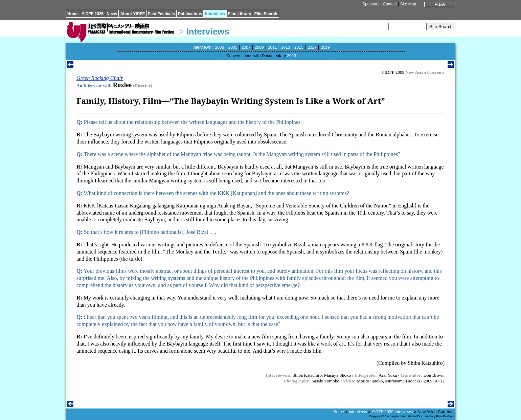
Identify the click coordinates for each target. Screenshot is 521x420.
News (112, 14)
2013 (286, 47)
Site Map (408, 4)
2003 (220, 47)
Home (73, 14)
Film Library (240, 14)
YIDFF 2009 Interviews (392, 412)
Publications (190, 14)
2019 (325, 47)
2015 (299, 47)
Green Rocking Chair (100, 78)
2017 (312, 47)
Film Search (266, 14)
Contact (390, 4)
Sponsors (371, 4)
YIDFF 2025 (93, 14)
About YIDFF (132, 14)
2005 (233, 47)
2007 (246, 47)
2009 (259, 47)
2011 (273, 47)
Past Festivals (161, 14)
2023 (291, 56)
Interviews (215, 14)
